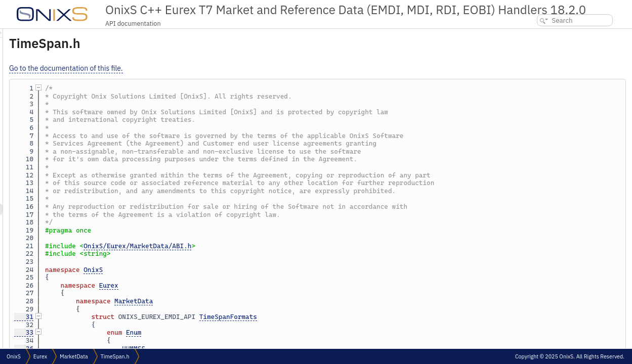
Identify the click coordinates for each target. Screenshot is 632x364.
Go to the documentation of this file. (193, 68)
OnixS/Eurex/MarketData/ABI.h (264, 246)
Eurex (235, 285)
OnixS (220, 270)
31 (150, 317)
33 (150, 332)
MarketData (260, 301)
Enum (260, 332)
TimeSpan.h (115, 356)
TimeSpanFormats (355, 317)
